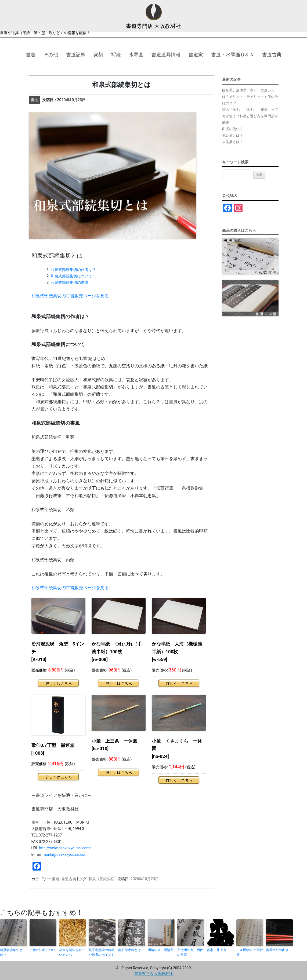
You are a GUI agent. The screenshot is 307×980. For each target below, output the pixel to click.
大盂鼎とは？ (233, 142)
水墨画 (136, 55)
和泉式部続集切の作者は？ (73, 270)
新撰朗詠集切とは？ (11, 952)
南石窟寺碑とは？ (131, 950)
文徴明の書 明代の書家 (190, 952)
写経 (116, 55)
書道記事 (76, 55)
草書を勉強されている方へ (72, 952)
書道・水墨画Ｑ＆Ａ (233, 55)
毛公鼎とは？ (233, 135)
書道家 (196, 55)
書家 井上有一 (218, 950)
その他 (51, 55)
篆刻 (98, 55)
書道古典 (272, 55)
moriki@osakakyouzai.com (65, 854)
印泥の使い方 (233, 129)
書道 (31, 55)
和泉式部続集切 (102, 879)
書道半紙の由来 (277, 950)
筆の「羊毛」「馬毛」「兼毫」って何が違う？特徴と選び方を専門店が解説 (250, 116)
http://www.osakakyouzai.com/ (65, 848)
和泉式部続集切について (71, 276)
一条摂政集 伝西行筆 (250, 952)
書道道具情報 (166, 55)
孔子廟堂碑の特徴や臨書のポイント (102, 952)
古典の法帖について (42, 952)
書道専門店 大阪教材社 (154, 26)
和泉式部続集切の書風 (70, 282)
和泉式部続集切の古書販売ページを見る (70, 296)
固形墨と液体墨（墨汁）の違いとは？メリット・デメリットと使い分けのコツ (250, 97)
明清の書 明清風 (161, 950)
